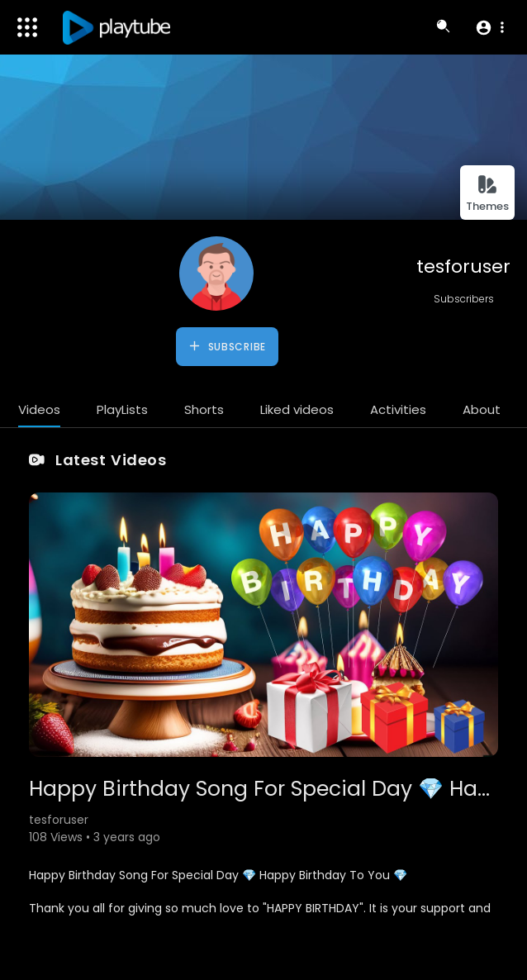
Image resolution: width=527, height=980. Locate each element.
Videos (39, 409)
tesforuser (463, 266)
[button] (489, 27)
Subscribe (227, 346)
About (482, 409)
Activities (398, 409)
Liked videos (297, 409)
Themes (487, 194)
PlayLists (122, 409)
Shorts (204, 409)
